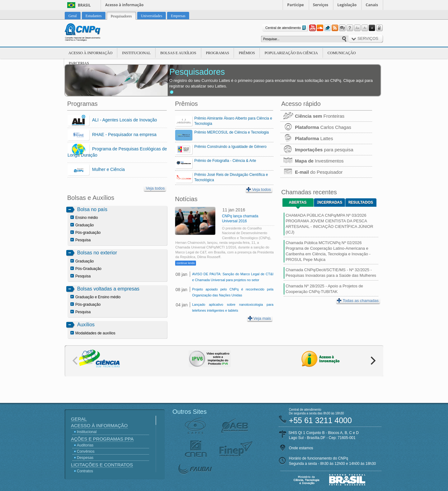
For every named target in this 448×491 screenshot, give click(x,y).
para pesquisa (317, 150)
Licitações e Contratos (102, 465)
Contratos (85, 471)
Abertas (298, 202)
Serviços (321, 5)
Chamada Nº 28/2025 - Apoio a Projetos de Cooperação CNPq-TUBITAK (324, 289)
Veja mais (259, 318)
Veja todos (155, 188)
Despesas (85, 458)
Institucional (136, 53)
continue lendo (186, 263)
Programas (218, 53)
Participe (296, 5)
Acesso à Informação (90, 53)
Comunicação (342, 53)
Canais (372, 5)
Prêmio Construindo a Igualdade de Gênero (230, 147)
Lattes (307, 138)
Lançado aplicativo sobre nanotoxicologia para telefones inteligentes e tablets (233, 307)
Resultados (361, 202)
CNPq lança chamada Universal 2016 (240, 219)
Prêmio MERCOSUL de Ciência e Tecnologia (231, 132)
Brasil (84, 5)
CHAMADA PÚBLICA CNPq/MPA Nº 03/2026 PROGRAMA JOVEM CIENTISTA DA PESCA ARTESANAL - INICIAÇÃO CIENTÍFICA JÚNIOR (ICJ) (329, 224)
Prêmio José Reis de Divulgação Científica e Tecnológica (231, 177)
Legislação (347, 5)
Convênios (86, 451)
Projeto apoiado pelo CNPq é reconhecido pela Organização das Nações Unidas (233, 292)
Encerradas (330, 202)
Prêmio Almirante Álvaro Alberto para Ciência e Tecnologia (233, 121)
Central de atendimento (286, 28)
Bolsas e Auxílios (178, 53)
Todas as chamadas (358, 301)
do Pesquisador (311, 172)
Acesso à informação (124, 5)
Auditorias (85, 445)
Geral (79, 419)
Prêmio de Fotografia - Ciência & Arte (225, 161)
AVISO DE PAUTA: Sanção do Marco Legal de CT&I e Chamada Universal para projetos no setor (233, 277)
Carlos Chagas (316, 127)
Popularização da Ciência (291, 53)
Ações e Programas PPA (102, 439)
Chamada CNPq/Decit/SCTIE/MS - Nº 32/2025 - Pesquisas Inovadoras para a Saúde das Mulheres (331, 273)
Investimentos (312, 161)
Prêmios (247, 53)
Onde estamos (301, 448)
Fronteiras (312, 116)
